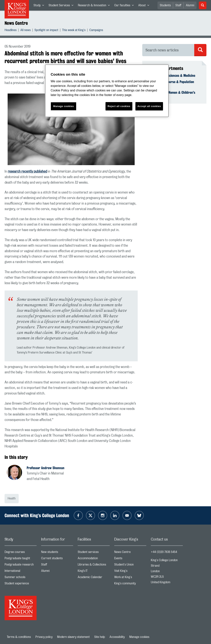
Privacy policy (44, 637)
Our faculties (125, 6)
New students (57, 553)
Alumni (190, 5)
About (145, 6)
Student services (94, 553)
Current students (57, 559)
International (21, 572)
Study (40, 6)
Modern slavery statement (73, 637)
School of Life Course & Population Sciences (170, 84)
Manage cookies (139, 637)
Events (130, 559)
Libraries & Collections (94, 565)
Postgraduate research (21, 565)
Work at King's (130, 578)
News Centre (16, 23)
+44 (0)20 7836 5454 (164, 552)
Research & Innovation (95, 6)
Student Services (62, 6)
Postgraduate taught (21, 559)
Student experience (21, 584)
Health (12, 498)
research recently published (27, 172)
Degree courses (21, 553)
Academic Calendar (94, 578)
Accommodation (94, 559)
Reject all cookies (119, 106)
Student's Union (130, 565)
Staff (178, 5)
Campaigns (96, 31)
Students (165, 5)
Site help (100, 637)
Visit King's (130, 572)
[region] (107, 91)
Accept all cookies (149, 106)
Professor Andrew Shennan (46, 468)
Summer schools (21, 578)
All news (26, 31)
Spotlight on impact (46, 31)
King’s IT (94, 572)
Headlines (11, 31)
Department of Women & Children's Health (171, 94)
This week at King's (74, 31)
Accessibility (117, 637)
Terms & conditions (19, 637)
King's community (130, 584)
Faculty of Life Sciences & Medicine (171, 75)
